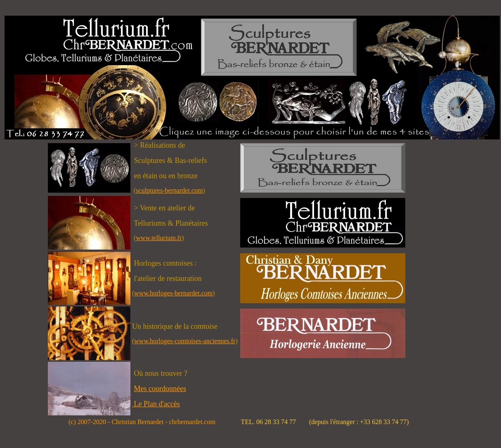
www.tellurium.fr (159, 238)
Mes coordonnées (160, 389)
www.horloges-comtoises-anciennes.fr (185, 341)
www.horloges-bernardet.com (173, 293)
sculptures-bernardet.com (169, 190)
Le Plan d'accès (156, 404)
